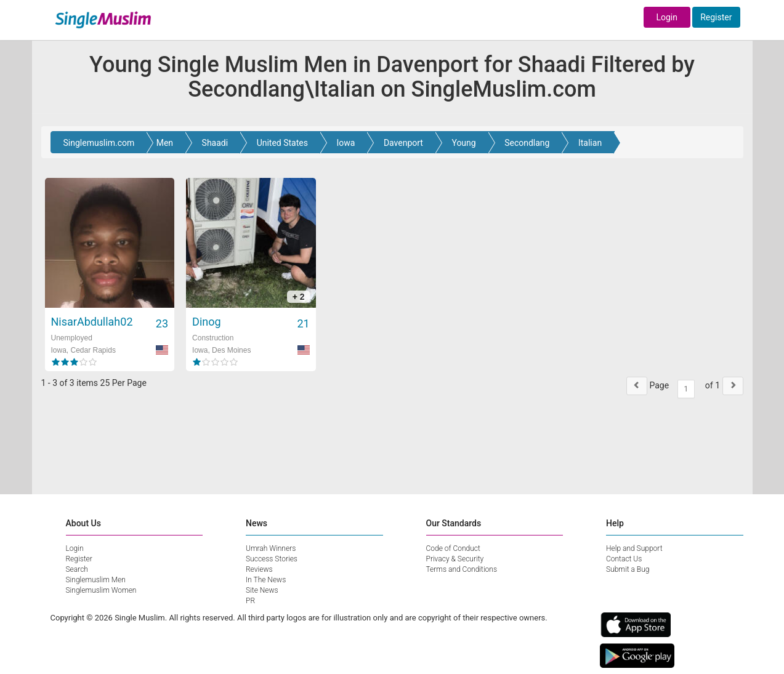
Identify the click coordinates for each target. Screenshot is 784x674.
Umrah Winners (271, 548)
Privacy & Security (455, 559)
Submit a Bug (628, 569)
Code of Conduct (453, 548)
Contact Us (624, 559)
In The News (266, 580)
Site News (262, 590)
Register (716, 17)
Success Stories (272, 559)
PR (250, 601)
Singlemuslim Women (101, 590)
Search (77, 569)
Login (667, 17)
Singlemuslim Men (96, 580)
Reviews (259, 569)
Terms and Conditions (462, 569)
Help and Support (634, 548)
